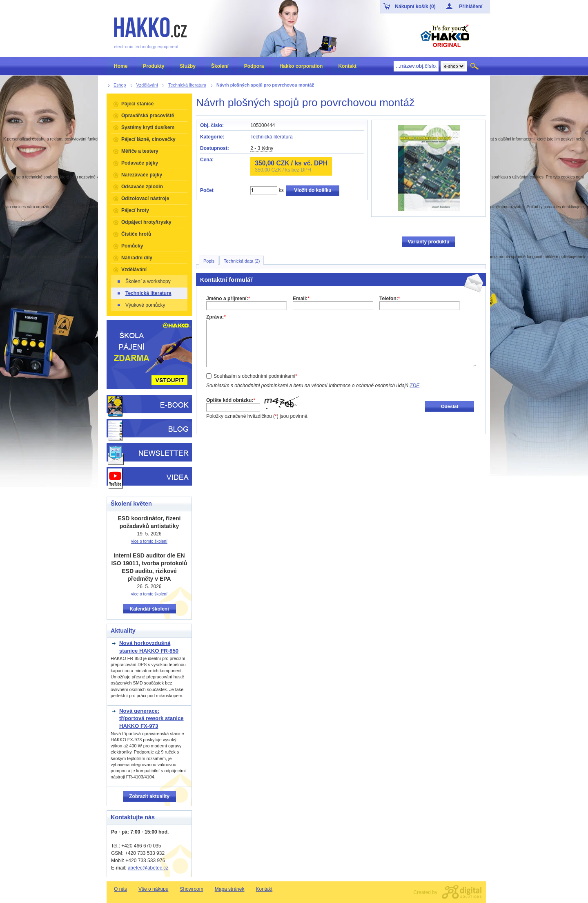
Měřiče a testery (140, 151)
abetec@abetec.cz (148, 868)
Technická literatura (271, 137)
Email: (301, 299)
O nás (120, 889)
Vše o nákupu (153, 889)
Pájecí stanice (137, 104)
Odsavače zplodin (142, 187)
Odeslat (450, 406)
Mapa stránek (230, 889)
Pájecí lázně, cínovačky (148, 139)
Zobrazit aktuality (149, 796)
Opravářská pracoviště (148, 116)
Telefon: (390, 299)
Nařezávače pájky (142, 175)
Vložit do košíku (313, 190)
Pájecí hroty (135, 210)
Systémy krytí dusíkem (148, 127)
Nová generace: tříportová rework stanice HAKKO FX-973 (151, 718)
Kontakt (264, 889)
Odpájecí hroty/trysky (146, 222)
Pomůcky (132, 246)
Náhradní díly (137, 258)
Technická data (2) (242, 261)
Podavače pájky (140, 163)
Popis (209, 261)
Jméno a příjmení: (228, 299)
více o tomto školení (149, 541)
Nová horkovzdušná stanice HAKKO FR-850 (149, 647)
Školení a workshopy (144, 281)
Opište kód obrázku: (231, 400)
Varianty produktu (428, 242)
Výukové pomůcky (141, 305)
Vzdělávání (134, 270)
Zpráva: (216, 317)
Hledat (475, 66)
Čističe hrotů (136, 234)
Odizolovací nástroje (145, 198)
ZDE (414, 386)
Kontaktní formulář (226, 280)
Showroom (191, 889)
